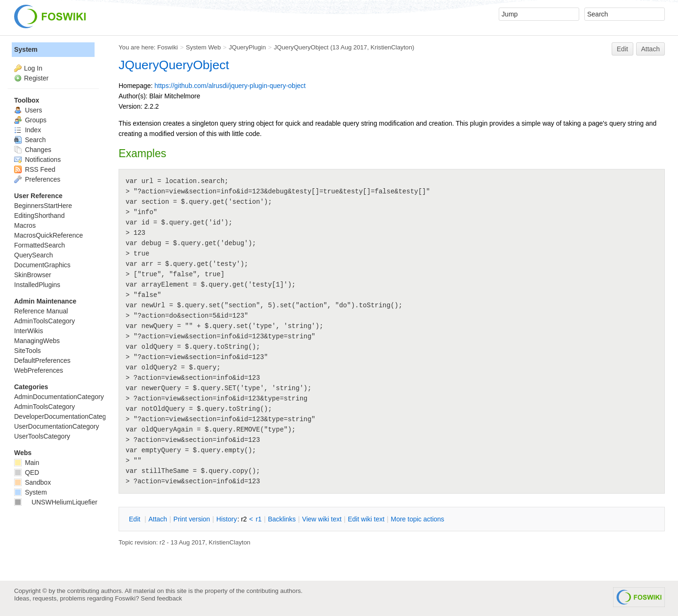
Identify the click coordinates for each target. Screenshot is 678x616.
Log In (33, 68)
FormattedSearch (40, 245)
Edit (622, 49)
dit (136, 519)
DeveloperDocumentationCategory (65, 416)
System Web (203, 47)
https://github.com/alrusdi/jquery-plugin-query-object (230, 86)
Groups (30, 120)
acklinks (282, 519)
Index (28, 130)
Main (27, 463)
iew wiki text (322, 519)
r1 (259, 519)
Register (36, 78)
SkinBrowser (33, 275)
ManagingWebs (37, 341)
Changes (33, 150)
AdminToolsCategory (44, 321)
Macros (25, 225)
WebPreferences (39, 370)
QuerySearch (33, 255)
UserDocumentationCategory (57, 426)
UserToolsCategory (42, 436)
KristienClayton (391, 47)
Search (30, 140)
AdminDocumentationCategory (59, 397)
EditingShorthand (39, 216)
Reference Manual (41, 311)
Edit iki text (366, 519)
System (26, 49)
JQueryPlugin (247, 47)
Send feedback (161, 598)
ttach (158, 519)
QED (27, 472)
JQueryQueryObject (301, 47)
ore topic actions (417, 519)
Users (28, 110)
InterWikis (28, 331)
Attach (651, 49)
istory (227, 519)
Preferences (37, 179)
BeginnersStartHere (43, 206)
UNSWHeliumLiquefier (56, 502)
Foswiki (168, 47)
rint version (192, 519)
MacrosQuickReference (48, 235)
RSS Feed (35, 169)
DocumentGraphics (42, 265)
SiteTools (28, 351)
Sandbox (32, 482)
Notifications (37, 160)
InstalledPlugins (37, 285)
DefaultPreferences (42, 360)
